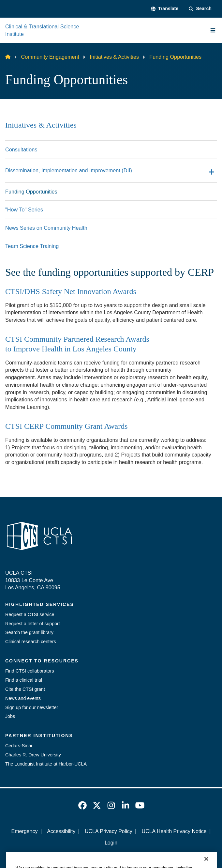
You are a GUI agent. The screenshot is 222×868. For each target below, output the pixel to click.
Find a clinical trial (24, 680)
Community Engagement (50, 57)
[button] (165, 9)
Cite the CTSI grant (25, 689)
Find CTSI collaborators (30, 671)
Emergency (24, 831)
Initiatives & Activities (114, 57)
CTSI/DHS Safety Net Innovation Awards (71, 291)
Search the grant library (29, 632)
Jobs (10, 716)
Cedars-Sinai (19, 746)
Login (111, 843)
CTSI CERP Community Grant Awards (67, 426)
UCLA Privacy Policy (109, 831)
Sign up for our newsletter (32, 707)
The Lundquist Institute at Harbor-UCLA (46, 764)
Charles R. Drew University (33, 755)
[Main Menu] (213, 30)
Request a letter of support (33, 624)
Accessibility (61, 831)
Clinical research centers (31, 642)
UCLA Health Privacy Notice (174, 831)
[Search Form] (200, 9)
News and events (23, 698)
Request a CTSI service (30, 614)
